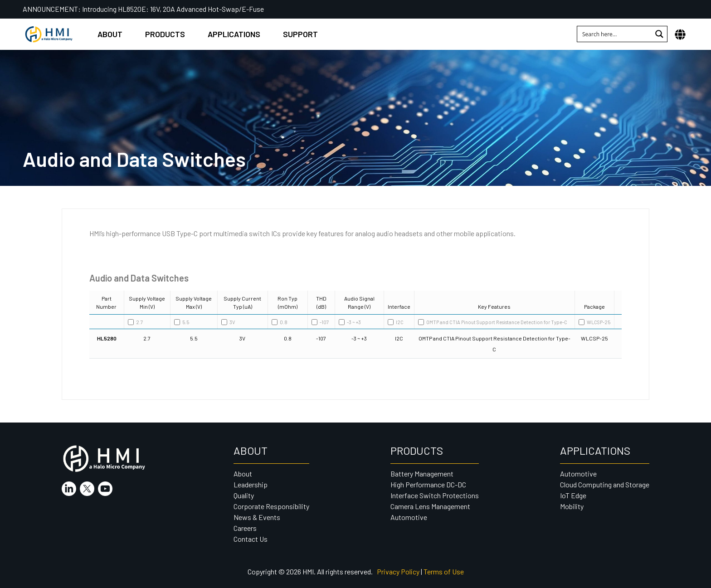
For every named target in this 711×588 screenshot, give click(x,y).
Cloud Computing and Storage (605, 484)
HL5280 (107, 338)
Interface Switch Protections (435, 495)
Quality (244, 495)
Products (165, 34)
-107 (320, 322)
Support (300, 34)
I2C (396, 322)
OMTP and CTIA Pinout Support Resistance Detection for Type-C (493, 322)
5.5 (182, 322)
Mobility (572, 506)
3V (228, 322)
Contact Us (251, 539)
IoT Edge (573, 495)
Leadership (251, 484)
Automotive (409, 517)
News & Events (257, 517)
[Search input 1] (615, 34)
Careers (245, 528)
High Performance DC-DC (428, 484)
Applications (234, 34)
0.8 (280, 322)
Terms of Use (444, 571)
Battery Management (422, 474)
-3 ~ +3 (350, 322)
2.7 (135, 322)
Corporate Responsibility (271, 506)
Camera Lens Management (430, 506)
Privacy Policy (398, 571)
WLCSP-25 (594, 322)
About (110, 34)
